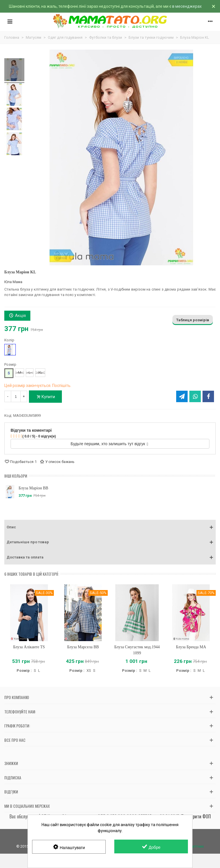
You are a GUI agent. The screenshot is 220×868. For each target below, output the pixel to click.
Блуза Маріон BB (33, 488)
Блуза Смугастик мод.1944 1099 (137, 650)
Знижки (11, 763)
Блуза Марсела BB (83, 647)
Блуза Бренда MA (191, 647)
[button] (110, 527)
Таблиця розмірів (193, 320)
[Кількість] (16, 396)
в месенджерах (187, 6)
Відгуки (11, 792)
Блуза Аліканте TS (29, 647)
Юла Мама (13, 282)
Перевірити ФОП (196, 816)
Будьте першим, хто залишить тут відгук (110, 444)
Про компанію (17, 697)
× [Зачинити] (214, 6)
